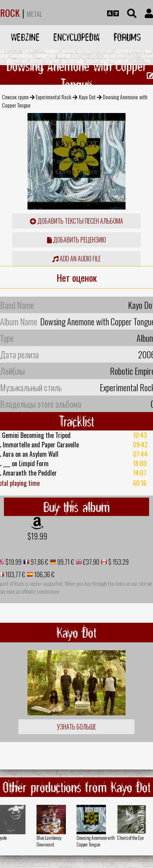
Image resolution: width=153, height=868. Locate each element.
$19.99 (37, 536)
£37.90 (91, 562)
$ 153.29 (118, 562)
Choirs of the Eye (130, 838)
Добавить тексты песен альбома (76, 221)
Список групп (15, 97)
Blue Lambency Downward (49, 841)
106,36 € (44, 574)
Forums (127, 37)
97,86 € (39, 562)
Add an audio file (76, 259)
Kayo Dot (87, 97)
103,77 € (15, 574)
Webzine (25, 37)
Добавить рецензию (76, 240)
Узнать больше (76, 727)
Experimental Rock (54, 97)
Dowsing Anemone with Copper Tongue (96, 841)
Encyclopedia (76, 37)
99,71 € (65, 562)
